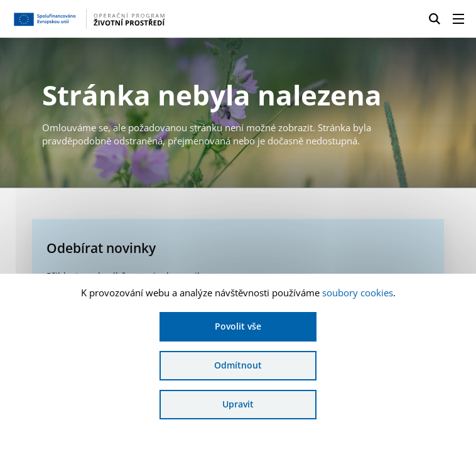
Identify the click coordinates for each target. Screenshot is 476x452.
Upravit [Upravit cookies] (238, 404)
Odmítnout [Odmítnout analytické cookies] (238, 365)
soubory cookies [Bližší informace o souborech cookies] (358, 293)
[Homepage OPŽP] (113, 19)
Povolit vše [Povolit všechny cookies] (238, 326)
